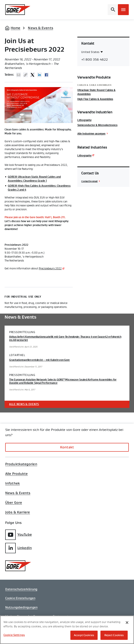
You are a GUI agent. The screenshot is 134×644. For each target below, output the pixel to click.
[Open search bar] (112, 10)
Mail (19, 75)
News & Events (40, 28)
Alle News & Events (24, 404)
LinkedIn (19, 548)
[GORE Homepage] (19, 10)
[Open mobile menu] (123, 10)
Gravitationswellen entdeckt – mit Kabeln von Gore (39, 360)
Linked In (39, 75)
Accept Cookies (84, 635)
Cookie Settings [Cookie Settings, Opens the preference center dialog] (14, 635)
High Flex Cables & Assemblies (95, 99)
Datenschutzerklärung (21, 589)
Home (15, 28)
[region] (67, 630)
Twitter (32, 75)
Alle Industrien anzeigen (91, 133)
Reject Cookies (114, 635)
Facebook (46, 75)
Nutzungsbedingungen (21, 607)
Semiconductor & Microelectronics (97, 125)
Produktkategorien (21, 464)
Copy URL (25, 75)
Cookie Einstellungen (20, 598)
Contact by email (89, 181)
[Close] (127, 623)
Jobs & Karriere (18, 512)
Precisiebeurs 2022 (50, 268)
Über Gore (14, 503)
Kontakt (67, 447)
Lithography (84, 120)
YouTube (19, 535)
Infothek (13, 483)
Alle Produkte (16, 474)
